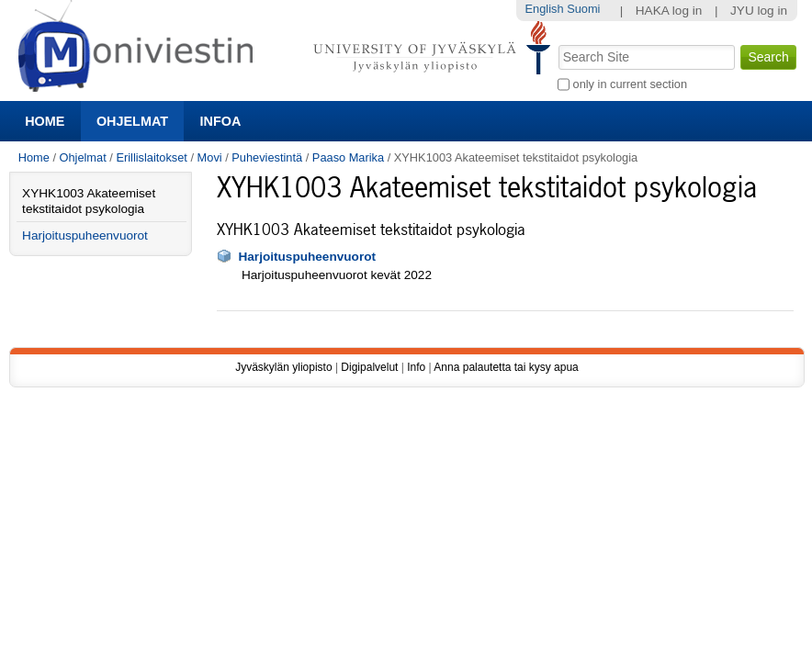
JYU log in (759, 11)
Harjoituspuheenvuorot (307, 257)
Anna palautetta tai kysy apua (506, 367)
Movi (210, 157)
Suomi (583, 9)
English (545, 9)
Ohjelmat (132, 121)
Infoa (221, 121)
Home (45, 121)
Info (416, 367)
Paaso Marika (348, 157)
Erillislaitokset (152, 157)
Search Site (557, 43)
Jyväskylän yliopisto (283, 367)
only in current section (630, 84)
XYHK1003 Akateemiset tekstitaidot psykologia (89, 201)
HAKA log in (669, 11)
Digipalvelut (369, 367)
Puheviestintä (267, 157)
